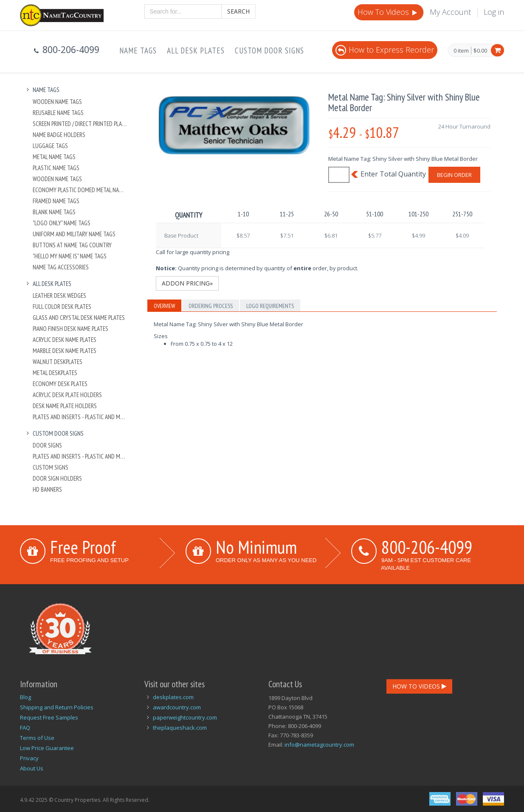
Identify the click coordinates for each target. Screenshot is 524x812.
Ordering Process (211, 306)
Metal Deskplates (55, 373)
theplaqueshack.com (180, 728)
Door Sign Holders (57, 478)
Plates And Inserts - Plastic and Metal (80, 417)
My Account (450, 12)
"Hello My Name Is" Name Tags (70, 256)
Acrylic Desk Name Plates (65, 340)
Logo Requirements (270, 306)
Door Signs (47, 445)
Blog (25, 697)
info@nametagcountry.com (319, 745)
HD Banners (47, 489)
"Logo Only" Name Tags (62, 223)
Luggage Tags (50, 146)
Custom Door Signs (269, 50)
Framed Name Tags (56, 201)
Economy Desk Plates (60, 384)
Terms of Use (37, 738)
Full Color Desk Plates (62, 307)
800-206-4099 (427, 547)
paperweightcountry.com (185, 717)
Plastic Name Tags (56, 168)
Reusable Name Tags (58, 113)
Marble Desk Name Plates (65, 351)
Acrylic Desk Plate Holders (67, 395)
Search (238, 11)
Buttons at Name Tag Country (72, 245)
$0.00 (480, 50)
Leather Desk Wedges (59, 295)
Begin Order (454, 175)
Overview (164, 306)
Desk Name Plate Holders (65, 406)
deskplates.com (173, 697)
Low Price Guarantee (47, 748)
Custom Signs (51, 467)
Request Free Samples (49, 717)
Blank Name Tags (54, 212)
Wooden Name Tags (57, 102)
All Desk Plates (196, 50)
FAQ (25, 728)
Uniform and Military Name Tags (74, 234)
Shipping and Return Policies (57, 707)
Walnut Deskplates (58, 362)
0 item (461, 51)
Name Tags (138, 50)
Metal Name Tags (54, 157)
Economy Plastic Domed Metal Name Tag (80, 190)
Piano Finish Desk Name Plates (70, 329)
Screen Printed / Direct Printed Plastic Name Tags (80, 124)
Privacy (29, 758)
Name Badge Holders (59, 135)
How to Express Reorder (385, 50)
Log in (494, 12)
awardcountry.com (177, 707)
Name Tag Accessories (61, 267)
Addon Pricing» (187, 283)
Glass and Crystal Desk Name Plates (79, 318)
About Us (32, 768)
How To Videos (388, 12)
